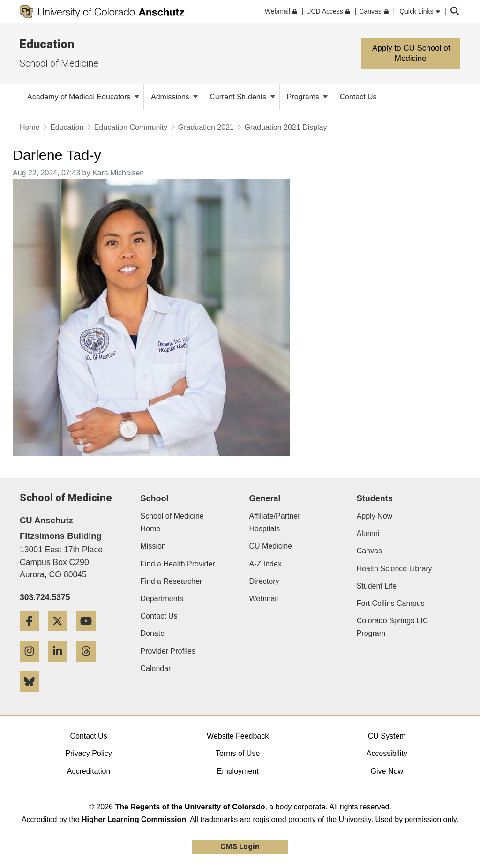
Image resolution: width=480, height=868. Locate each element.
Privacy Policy (89, 753)
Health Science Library (394, 569)
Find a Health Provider (178, 564)
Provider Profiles (168, 651)
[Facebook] (33, 635)
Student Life (377, 586)
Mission (153, 546)
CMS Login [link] (240, 847)
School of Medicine (59, 63)
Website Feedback (238, 736)
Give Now (387, 771)
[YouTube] (90, 635)
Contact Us (159, 616)
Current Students (242, 97)
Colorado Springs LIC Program (393, 627)
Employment (238, 771)
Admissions (174, 97)
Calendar (156, 668)
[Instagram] (33, 665)
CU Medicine (270, 546)
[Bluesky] (33, 695)
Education (47, 44)
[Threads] (90, 665)
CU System (387, 736)
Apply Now (375, 516)
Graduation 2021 (206, 127)
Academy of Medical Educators (83, 97)
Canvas (369, 551)
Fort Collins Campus (391, 603)
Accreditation (89, 771)
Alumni (368, 533)
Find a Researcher (172, 581)
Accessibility (387, 753)
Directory (264, 581)
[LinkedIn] (61, 665)
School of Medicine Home (172, 522)
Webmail (263, 599)
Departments (162, 599)
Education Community (131, 127)
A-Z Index (265, 564)
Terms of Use (238, 753)
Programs (307, 97)
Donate (153, 633)
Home (30, 127)
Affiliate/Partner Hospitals (274, 522)
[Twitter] (61, 635)
